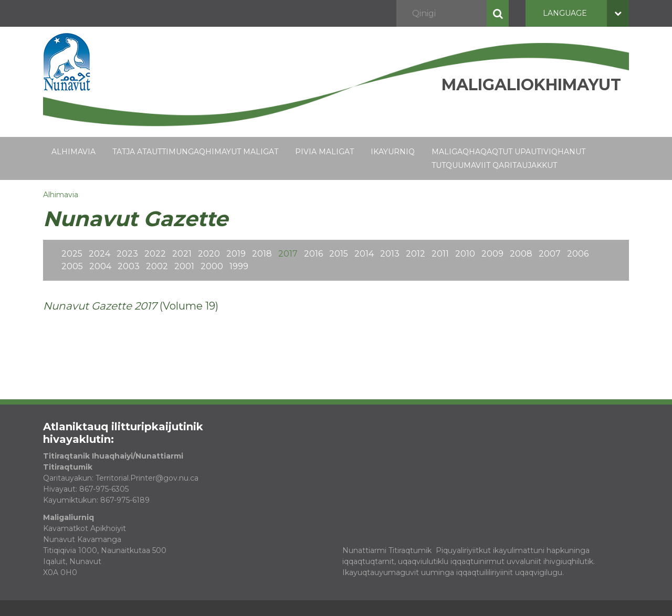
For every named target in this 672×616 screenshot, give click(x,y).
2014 (364, 254)
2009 (492, 254)
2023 (127, 254)
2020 (209, 254)
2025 (72, 254)
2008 (521, 254)
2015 (339, 254)
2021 (182, 254)
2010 (465, 254)
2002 (157, 266)
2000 (212, 266)
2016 (313, 254)
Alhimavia (73, 152)
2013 (390, 254)
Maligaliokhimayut (531, 85)
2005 (72, 266)
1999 (239, 266)
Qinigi (498, 13)
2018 (262, 254)
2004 (100, 266)
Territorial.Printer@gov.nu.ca (147, 478)
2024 (99, 254)
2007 (550, 254)
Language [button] (586, 13)
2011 (440, 254)
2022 (155, 254)
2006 (578, 254)
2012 (416, 254)
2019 (236, 254)
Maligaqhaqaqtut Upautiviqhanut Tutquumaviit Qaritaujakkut (508, 158)
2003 (129, 266)
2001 (184, 266)
